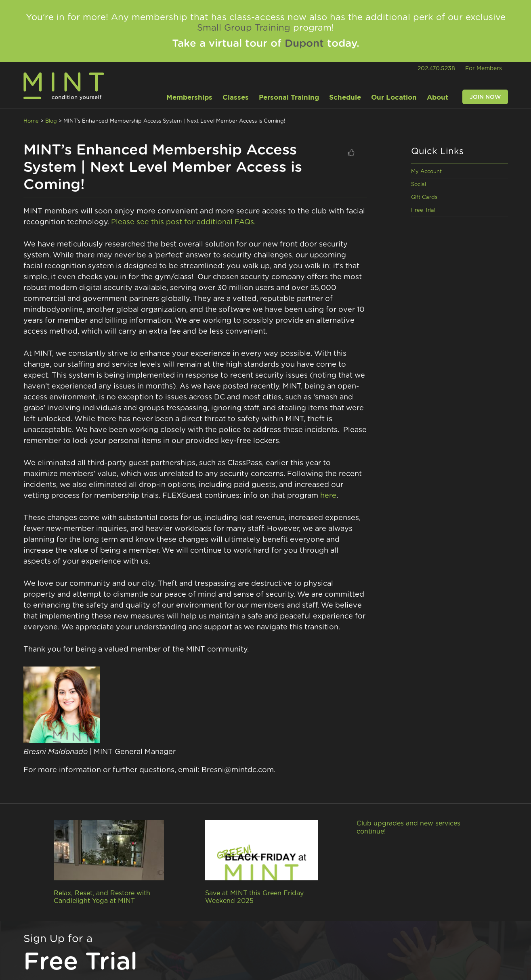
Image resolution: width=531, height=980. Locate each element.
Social (419, 185)
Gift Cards (424, 197)
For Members (484, 69)
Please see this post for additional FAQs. (183, 222)
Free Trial (423, 210)
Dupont (304, 44)
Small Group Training (244, 28)
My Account (426, 172)
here (328, 496)
